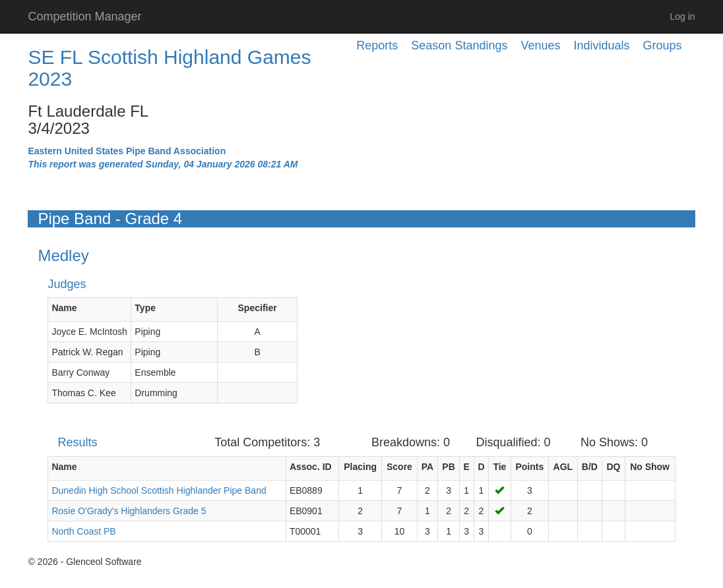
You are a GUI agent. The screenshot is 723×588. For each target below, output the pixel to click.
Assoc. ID (311, 467)
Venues (540, 45)
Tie (499, 467)
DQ (613, 467)
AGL (563, 467)
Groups (663, 45)
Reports (377, 45)
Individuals (602, 45)
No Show (650, 467)
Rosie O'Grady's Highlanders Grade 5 (129, 511)
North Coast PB (83, 531)
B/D (590, 467)
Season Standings (459, 45)
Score (399, 467)
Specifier (258, 308)
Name (64, 308)
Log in (682, 16)
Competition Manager (84, 16)
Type (145, 308)
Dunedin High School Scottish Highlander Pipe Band (159, 490)
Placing (360, 467)
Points (529, 467)
